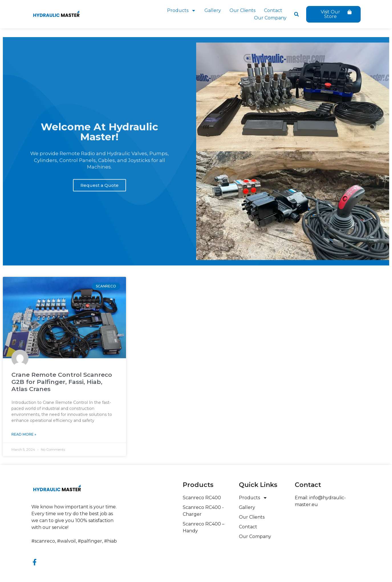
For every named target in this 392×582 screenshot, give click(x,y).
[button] (296, 14)
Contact (273, 10)
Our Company (270, 18)
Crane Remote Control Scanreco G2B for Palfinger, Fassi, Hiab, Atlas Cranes (62, 382)
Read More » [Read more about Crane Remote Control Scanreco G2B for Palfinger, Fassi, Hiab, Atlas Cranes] (24, 434)
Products (181, 11)
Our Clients (242, 10)
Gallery (213, 10)
